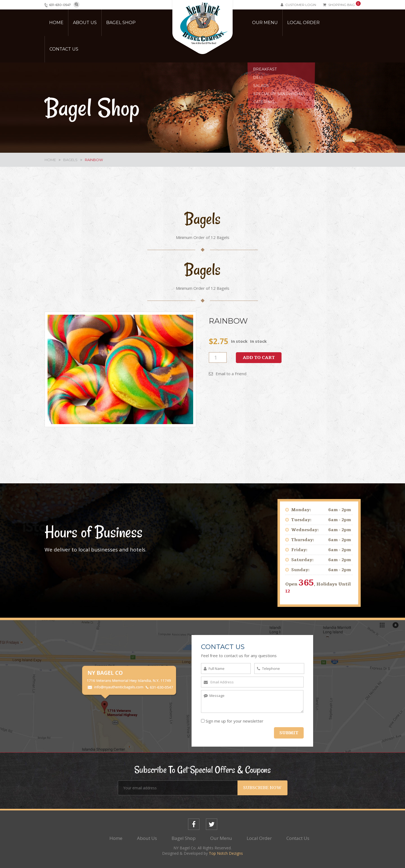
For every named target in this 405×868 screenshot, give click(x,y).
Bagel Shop (121, 23)
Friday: (299, 550)
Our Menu (265, 23)
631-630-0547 (60, 5)
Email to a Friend (228, 374)
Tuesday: (301, 520)
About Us (85, 23)
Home (56, 23)
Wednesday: (305, 530)
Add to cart (259, 358)
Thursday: (303, 540)
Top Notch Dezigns (226, 853)
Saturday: (302, 560)
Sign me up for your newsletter (232, 721)
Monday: (301, 510)
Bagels (70, 160)
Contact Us (64, 49)
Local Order (303, 23)
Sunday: (300, 570)
